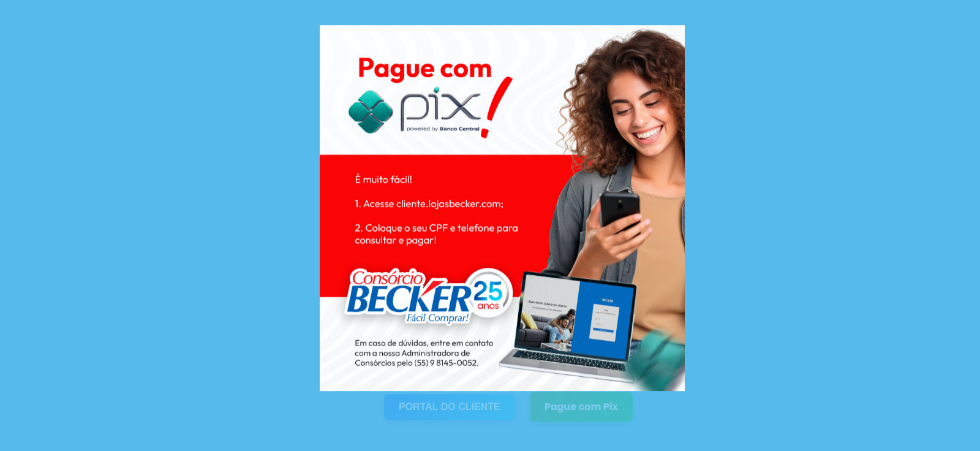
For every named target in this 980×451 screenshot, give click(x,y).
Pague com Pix (581, 403)
